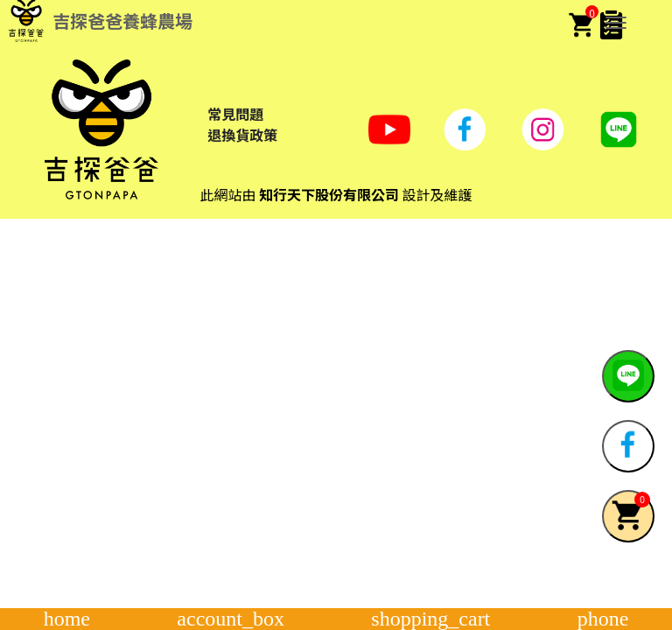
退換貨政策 (242, 135)
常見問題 (235, 114)
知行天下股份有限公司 (329, 194)
